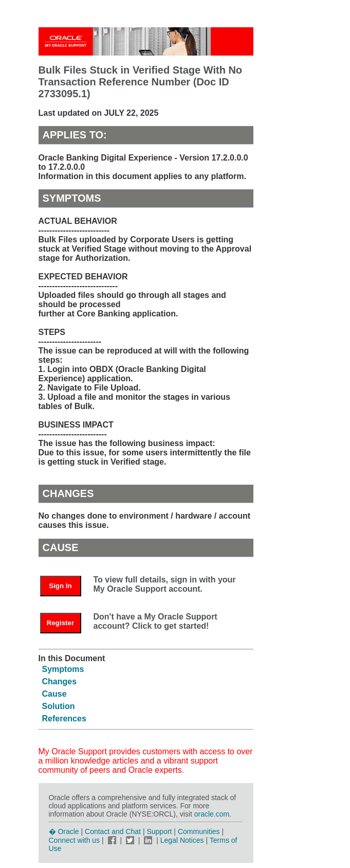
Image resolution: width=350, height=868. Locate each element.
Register (60, 623)
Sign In (60, 586)
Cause (54, 694)
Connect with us (76, 840)
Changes (60, 681)
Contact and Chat (113, 831)
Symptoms (63, 669)
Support (159, 831)
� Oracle (64, 831)
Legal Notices (182, 840)
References (64, 719)
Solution (59, 706)
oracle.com (212, 814)
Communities (199, 831)
